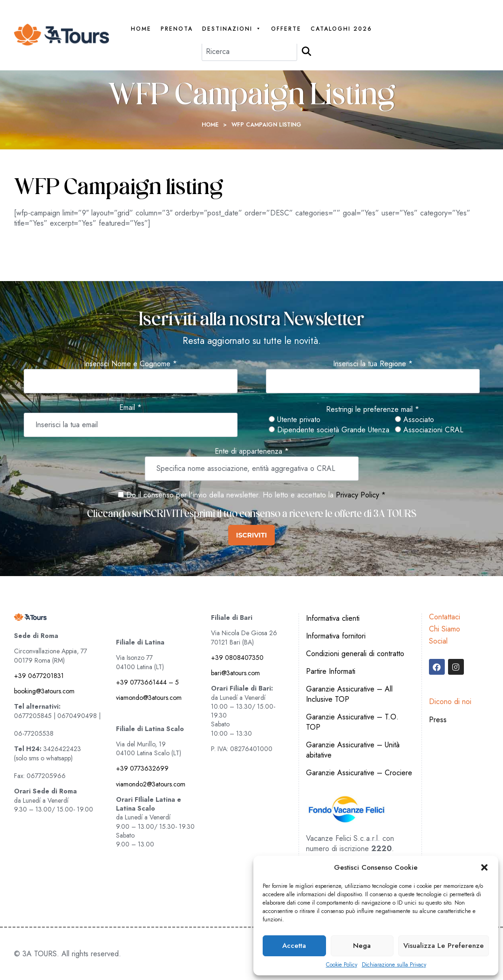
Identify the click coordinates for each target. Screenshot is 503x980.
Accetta (294, 946)
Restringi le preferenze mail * (373, 409)
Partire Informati (331, 671)
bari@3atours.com (235, 673)
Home (141, 29)
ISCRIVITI (251, 535)
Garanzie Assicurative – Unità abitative (353, 750)
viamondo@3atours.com (149, 698)
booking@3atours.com (44, 691)
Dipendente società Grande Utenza (329, 430)
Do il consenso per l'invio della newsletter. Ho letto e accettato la (226, 495)
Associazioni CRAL (429, 430)
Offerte (286, 29)
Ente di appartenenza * (252, 451)
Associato (415, 420)
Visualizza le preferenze (444, 946)
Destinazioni (232, 29)
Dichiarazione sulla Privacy (394, 965)
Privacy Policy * (361, 495)
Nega (362, 946)
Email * (130, 408)
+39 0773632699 (142, 768)
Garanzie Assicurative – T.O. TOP (352, 722)
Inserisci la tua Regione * (373, 364)
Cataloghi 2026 (341, 29)
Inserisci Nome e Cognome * (130, 364)
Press (438, 720)
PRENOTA (177, 29)
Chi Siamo (445, 629)
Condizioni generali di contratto (355, 654)
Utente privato (295, 420)
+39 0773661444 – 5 (147, 682)
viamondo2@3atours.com (151, 784)
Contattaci (445, 617)
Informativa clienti (333, 618)
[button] (484, 867)
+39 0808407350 (237, 658)
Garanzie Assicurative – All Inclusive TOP (349, 694)
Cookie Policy (342, 965)
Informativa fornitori (336, 636)
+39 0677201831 (39, 676)
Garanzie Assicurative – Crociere (359, 773)
